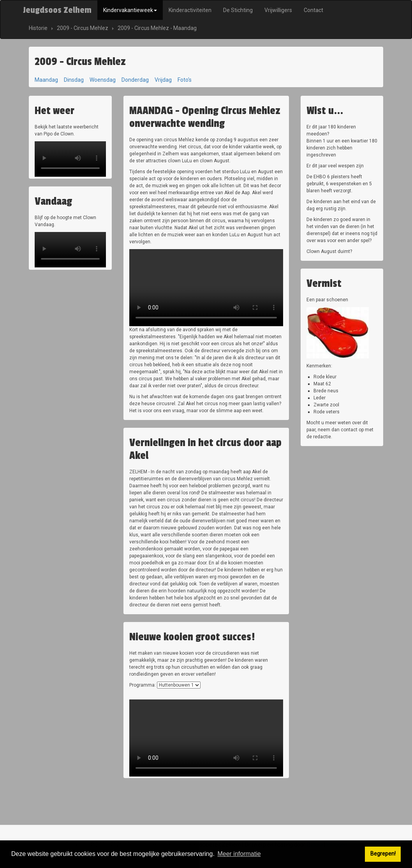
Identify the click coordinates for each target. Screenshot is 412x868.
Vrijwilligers (278, 10)
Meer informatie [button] (239, 854)
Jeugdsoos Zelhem (57, 10)
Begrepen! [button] (383, 854)
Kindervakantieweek (130, 10)
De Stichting (238, 10)
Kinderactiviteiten (190, 10)
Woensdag (103, 80)
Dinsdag (74, 80)
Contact (313, 10)
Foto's (185, 80)
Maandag (46, 80)
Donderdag (135, 80)
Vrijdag (163, 80)
